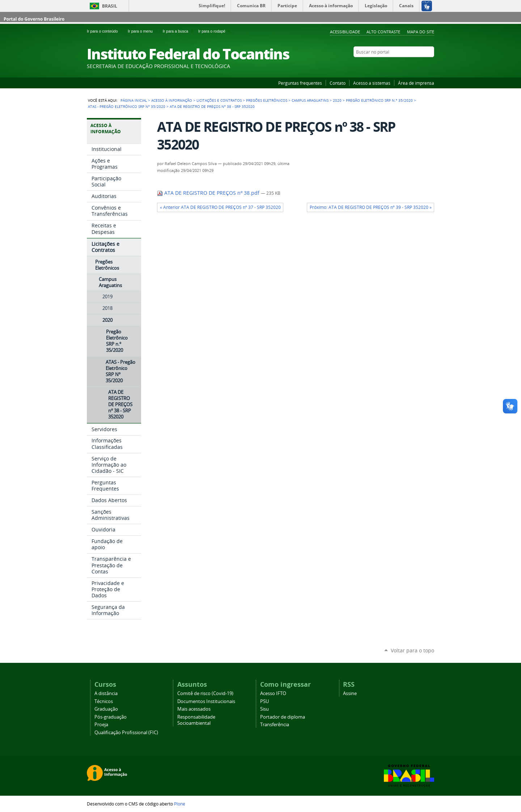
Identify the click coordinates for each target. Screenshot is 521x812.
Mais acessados (194, 709)
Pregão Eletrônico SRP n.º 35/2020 (379, 100)
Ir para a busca (179, 31)
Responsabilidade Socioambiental (196, 720)
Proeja (101, 725)
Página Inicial (134, 100)
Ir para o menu (144, 31)
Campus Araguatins (310, 100)
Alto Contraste (383, 32)
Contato (338, 83)
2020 (337, 100)
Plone (180, 804)
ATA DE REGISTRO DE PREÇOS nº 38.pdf (209, 193)
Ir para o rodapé (215, 31)
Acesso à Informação (172, 100)
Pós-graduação (111, 717)
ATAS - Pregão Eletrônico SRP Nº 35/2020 (127, 106)
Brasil (110, 6)
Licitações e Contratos (219, 100)
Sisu (264, 709)
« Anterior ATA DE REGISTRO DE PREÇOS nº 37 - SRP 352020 (220, 207)
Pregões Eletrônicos (267, 100)
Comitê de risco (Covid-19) (205, 693)
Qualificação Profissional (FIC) (126, 733)
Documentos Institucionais (206, 701)
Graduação (106, 709)
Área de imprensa (416, 83)
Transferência (275, 725)
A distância (106, 693)
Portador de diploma (283, 717)
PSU (264, 701)
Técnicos (104, 701)
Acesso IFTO (273, 693)
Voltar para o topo (412, 650)
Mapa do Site (421, 32)
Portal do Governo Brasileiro (34, 19)
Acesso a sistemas (372, 83)
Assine (350, 693)
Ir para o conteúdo (106, 31)
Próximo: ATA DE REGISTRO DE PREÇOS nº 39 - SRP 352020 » (371, 207)
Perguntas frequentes (300, 83)
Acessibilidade (345, 32)
